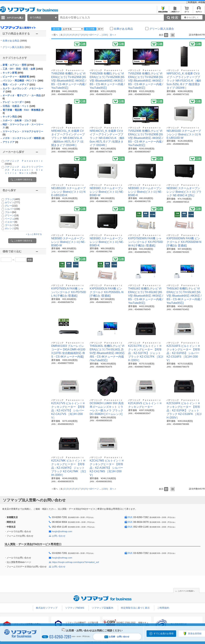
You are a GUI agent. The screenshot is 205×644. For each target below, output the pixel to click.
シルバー (12, 209)
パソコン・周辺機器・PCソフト (23, 81)
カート (187, 11)
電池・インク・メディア (19, 84)
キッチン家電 (13, 73)
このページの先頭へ (186, 591)
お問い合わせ (59, 536)
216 (105, 35)
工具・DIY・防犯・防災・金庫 (23, 69)
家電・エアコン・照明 (18, 65)
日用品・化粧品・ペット (19, 106)
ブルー (11, 212)
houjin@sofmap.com (62, 531)
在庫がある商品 (15, 41)
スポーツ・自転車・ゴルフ (19, 121)
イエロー (11, 222)
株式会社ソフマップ (47, 608)
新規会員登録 (163, 11)
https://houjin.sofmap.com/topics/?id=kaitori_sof (76, 562)
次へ (112, 35)
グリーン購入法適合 (16, 47)
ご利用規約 (192, 2)
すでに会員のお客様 (164, 634)
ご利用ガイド (175, 11)
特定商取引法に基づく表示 (135, 608)
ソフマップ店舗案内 (102, 608)
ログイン (199, 11)
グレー (11, 206)
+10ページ (94, 35)
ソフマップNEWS (75, 608)
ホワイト (12, 202)
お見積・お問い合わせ (117, 637)
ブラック (12, 199)
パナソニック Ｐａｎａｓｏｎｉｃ (68, 70)
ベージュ (12, 219)
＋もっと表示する (34, 234)
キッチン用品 (12, 117)
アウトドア (10, 142)
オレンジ (12, 228)
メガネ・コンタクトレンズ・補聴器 (23, 138)
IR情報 (202, 2)
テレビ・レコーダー (16, 102)
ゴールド (12, 225)
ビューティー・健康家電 (19, 77)
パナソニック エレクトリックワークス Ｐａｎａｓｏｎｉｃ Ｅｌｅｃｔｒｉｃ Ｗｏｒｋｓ (24, 170)
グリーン (12, 215)
